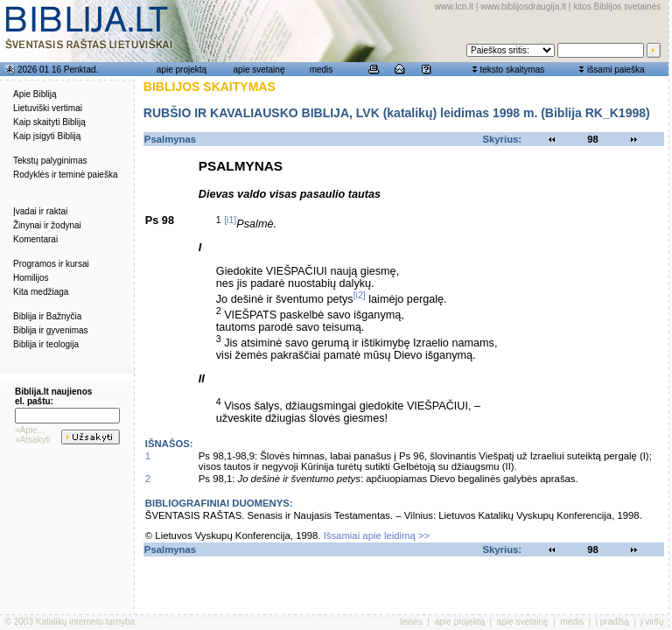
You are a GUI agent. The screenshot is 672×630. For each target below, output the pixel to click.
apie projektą (182, 70)
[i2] (360, 295)
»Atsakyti (33, 440)
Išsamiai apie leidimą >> (377, 535)
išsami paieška (616, 70)
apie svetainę (259, 70)
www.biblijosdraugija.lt (523, 7)
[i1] (230, 220)
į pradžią (612, 622)
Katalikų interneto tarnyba (85, 622)
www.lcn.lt (454, 7)
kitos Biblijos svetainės (617, 7)
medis (322, 70)
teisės (411, 622)
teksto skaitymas (512, 70)
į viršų (652, 622)
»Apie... (30, 430)
